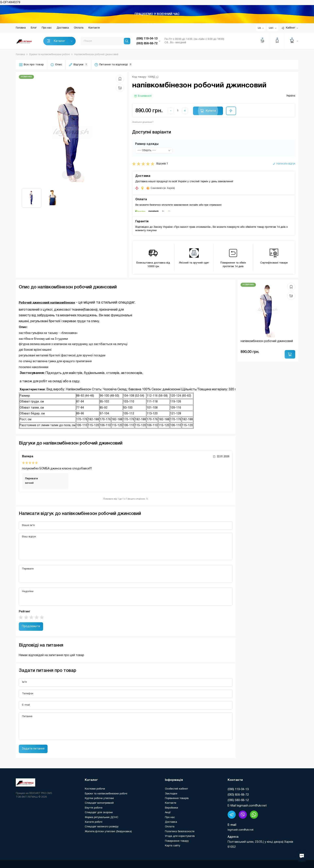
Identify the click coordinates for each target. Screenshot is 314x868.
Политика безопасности (180, 832)
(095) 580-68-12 (238, 800)
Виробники (171, 808)
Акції (168, 813)
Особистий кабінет (176, 789)
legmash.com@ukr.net (241, 830)
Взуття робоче (94, 808)
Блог (34, 28)
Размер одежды (147, 144)
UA (259, 28)
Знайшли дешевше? (143, 122)
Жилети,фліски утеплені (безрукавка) (108, 832)
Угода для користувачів (180, 836)
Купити (211, 111)
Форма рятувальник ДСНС (102, 817)
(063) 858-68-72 (238, 795)
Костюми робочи (95, 789)
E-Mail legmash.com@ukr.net (247, 806)
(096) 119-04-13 (238, 789)
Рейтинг (24, 612)
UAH (271, 28)
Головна (21, 28)
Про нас (47, 28)
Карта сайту (173, 846)
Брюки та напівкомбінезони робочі (106, 794)
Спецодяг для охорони (99, 813)
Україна (291, 96)
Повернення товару (177, 841)
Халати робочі (94, 822)
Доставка (63, 28)
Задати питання (33, 749)
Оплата (79, 28)
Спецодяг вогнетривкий (99, 803)
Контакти (94, 28)
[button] (77, 175)
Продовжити (31, 626)
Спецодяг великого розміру (102, 827)
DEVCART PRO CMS (41, 793)
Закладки (171, 794)
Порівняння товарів (177, 798)
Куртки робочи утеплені (99, 798)
